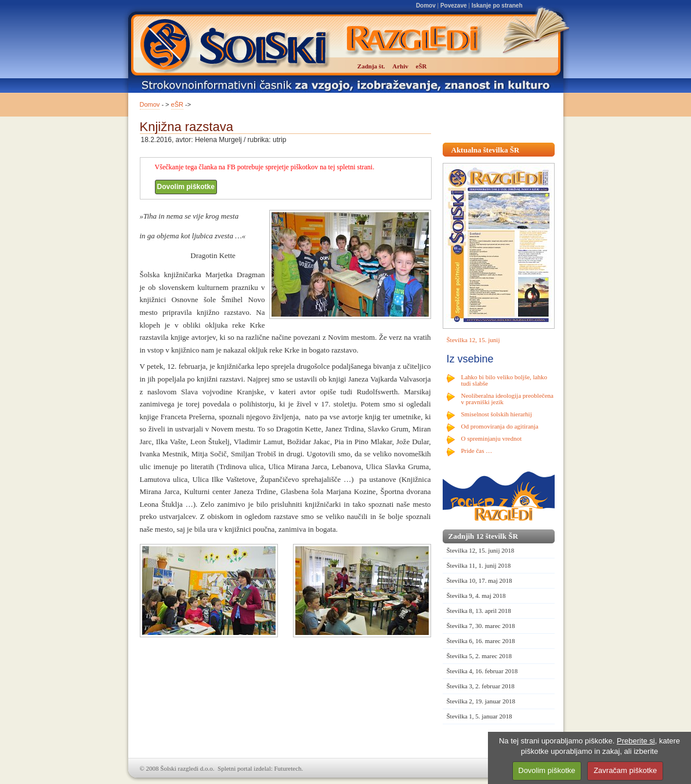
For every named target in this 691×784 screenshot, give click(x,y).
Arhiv (400, 66)
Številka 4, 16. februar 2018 (482, 671)
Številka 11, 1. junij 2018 (479, 565)
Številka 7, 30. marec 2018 (481, 626)
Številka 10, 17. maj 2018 (480, 580)
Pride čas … (477, 451)
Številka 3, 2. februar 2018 (481, 686)
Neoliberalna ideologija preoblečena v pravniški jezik (507, 399)
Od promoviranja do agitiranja (500, 426)
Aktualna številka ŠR (486, 150)
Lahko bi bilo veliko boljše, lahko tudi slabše (504, 380)
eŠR (177, 104)
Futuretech (288, 768)
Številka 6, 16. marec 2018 (481, 641)
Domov (426, 6)
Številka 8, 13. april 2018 (479, 611)
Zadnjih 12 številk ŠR (483, 536)
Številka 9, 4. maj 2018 (476, 596)
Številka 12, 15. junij (473, 340)
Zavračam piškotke (625, 770)
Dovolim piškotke (186, 187)
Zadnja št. (371, 66)
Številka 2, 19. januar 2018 (481, 701)
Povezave (454, 6)
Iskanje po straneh (497, 6)
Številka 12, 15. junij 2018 (481, 550)
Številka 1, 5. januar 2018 (480, 716)
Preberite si (636, 741)
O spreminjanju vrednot (491, 438)
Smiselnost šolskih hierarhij (497, 414)
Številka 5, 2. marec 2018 (479, 656)
